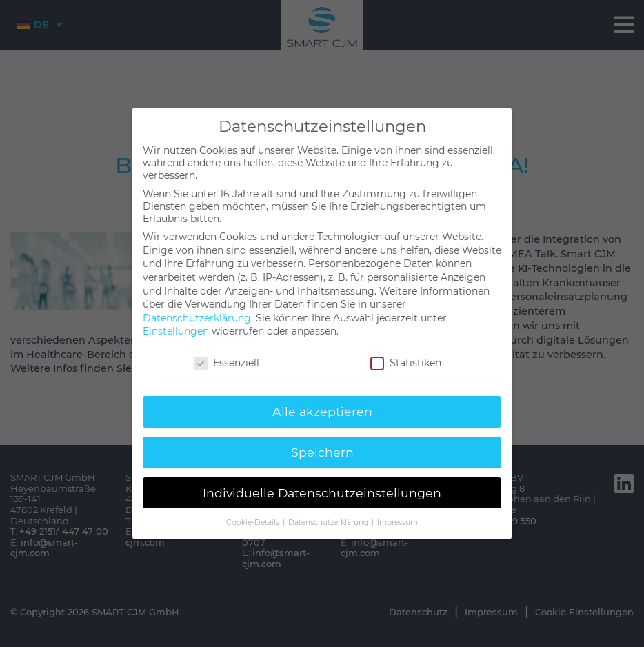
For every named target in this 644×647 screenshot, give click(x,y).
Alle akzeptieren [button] (322, 411)
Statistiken (406, 363)
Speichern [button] (322, 452)
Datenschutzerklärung (197, 318)
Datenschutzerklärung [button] (329, 522)
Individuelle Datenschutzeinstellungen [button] (322, 493)
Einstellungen (176, 331)
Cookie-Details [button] (254, 522)
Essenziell (227, 363)
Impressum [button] (398, 522)
